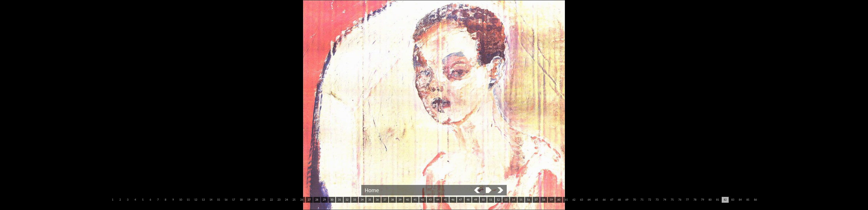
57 (536, 200)
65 (597, 200)
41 (415, 200)
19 (249, 200)
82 (725, 200)
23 (279, 200)
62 (574, 200)
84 (740, 200)
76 (680, 200)
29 (324, 200)
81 (718, 200)
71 (642, 200)
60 (559, 200)
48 (468, 200)
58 (544, 200)
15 (218, 200)
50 (483, 200)
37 (385, 200)
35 (370, 200)
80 (710, 200)
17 (234, 200)
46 (453, 200)
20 (256, 200)
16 (226, 200)
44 (438, 200)
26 (302, 200)
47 (460, 200)
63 (581, 200)
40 (408, 200)
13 (203, 200)
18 (241, 200)
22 (271, 200)
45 (445, 200)
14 (211, 200)
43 (430, 200)
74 (665, 200)
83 (733, 200)
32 (347, 200)
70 (634, 200)
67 (612, 200)
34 (362, 200)
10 (181, 200)
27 (309, 200)
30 (332, 200)
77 (687, 200)
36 (377, 200)
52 (498, 200)
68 (619, 200)
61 (566, 200)
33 (355, 200)
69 (627, 200)
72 (650, 200)
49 (476, 200)
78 (695, 200)
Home (372, 190)
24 (287, 200)
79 (702, 200)
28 (317, 200)
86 (755, 200)
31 (339, 200)
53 (506, 200)
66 (604, 200)
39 (400, 200)
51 (491, 200)
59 (551, 200)
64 (589, 200)
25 (294, 200)
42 (423, 200)
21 (264, 200)
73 (657, 200)
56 (529, 200)
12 (196, 200)
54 (513, 200)
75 (672, 200)
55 (521, 200)
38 (392, 200)
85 (748, 200)
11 (188, 200)
